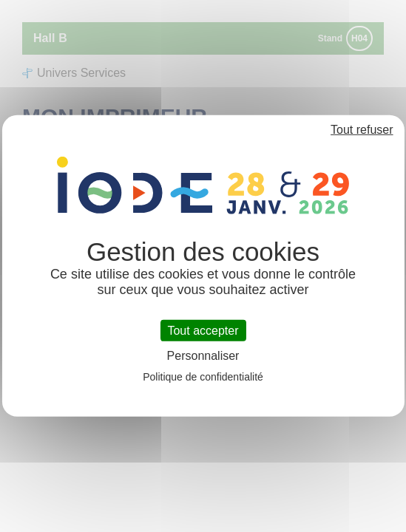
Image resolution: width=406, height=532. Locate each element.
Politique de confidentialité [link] (203, 377)
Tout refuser (362, 130)
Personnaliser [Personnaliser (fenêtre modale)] (203, 356)
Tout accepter (203, 331)
